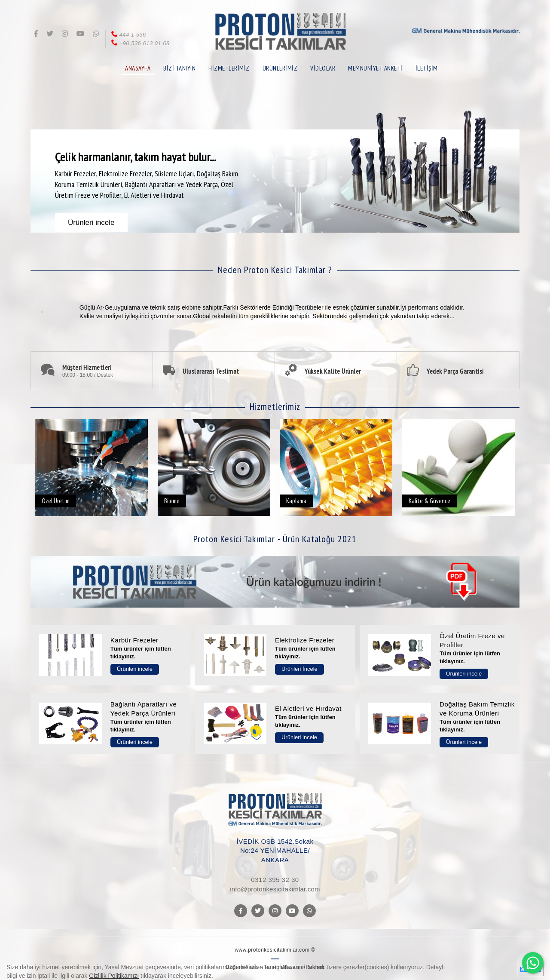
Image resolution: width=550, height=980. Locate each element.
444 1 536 (128, 35)
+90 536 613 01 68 (140, 43)
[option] (275, 169)
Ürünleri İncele (299, 669)
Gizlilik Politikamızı (114, 976)
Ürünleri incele (135, 669)
